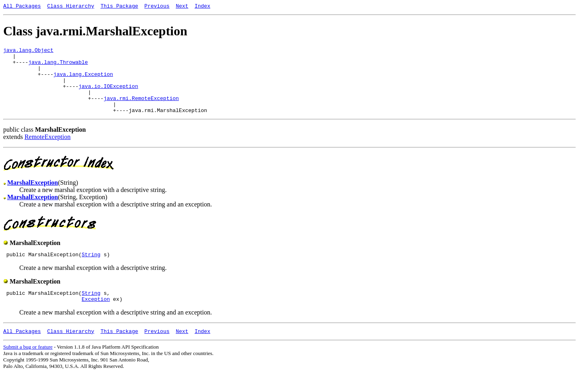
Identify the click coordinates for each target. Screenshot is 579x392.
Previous (157, 7)
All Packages (22, 7)
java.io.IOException (108, 96)
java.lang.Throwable (58, 67)
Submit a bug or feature (28, 366)
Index (202, 7)
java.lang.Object (28, 52)
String (91, 270)
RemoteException (48, 151)
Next (182, 7)
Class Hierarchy (71, 7)
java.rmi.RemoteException (141, 110)
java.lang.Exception (83, 81)
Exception (96, 317)
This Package (119, 7)
